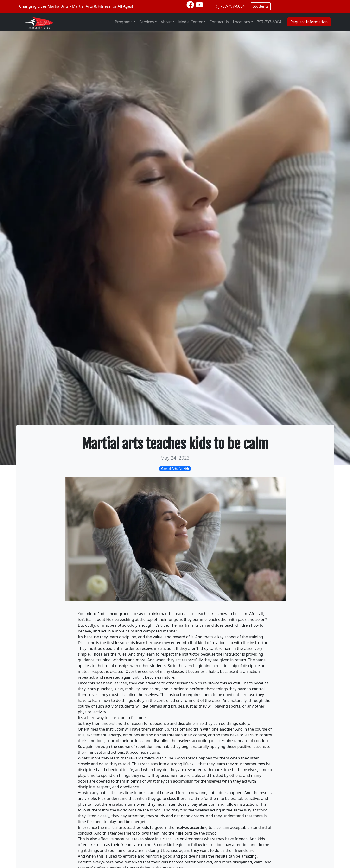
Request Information (309, 22)
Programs (124, 22)
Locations (242, 22)
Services (147, 22)
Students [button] (261, 6)
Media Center (190, 22)
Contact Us (219, 22)
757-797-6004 (233, 6)
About (166, 22)
